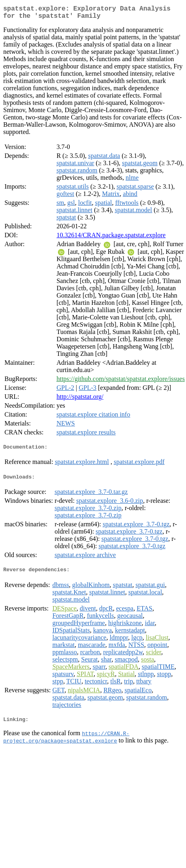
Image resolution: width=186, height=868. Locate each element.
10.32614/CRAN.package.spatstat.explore (111, 238)
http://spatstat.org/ (80, 400)
